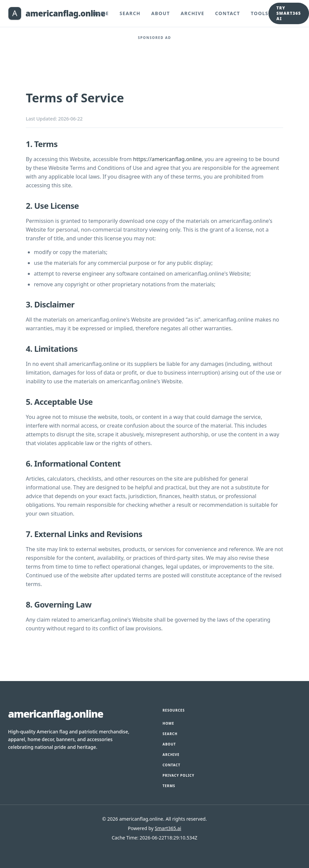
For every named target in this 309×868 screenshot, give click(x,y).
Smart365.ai (168, 828)
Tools (260, 13)
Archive (193, 13)
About (161, 13)
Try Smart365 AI (289, 13)
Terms (169, 786)
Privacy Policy (178, 775)
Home (101, 13)
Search (130, 13)
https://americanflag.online (167, 159)
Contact (228, 13)
